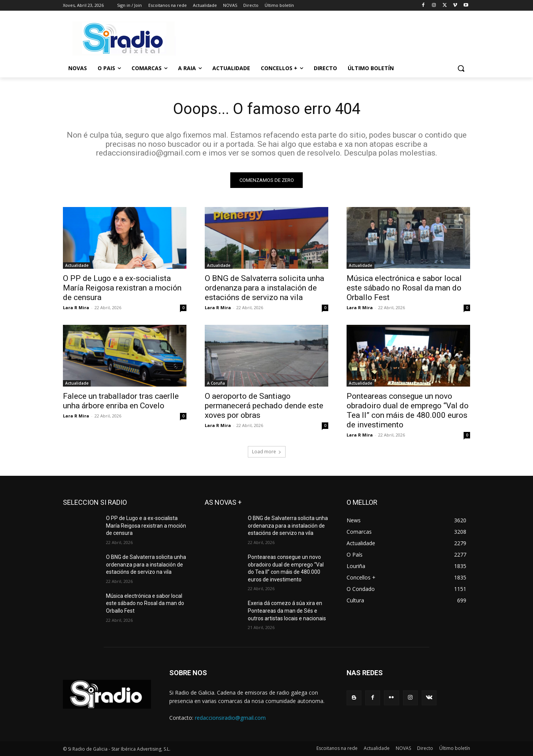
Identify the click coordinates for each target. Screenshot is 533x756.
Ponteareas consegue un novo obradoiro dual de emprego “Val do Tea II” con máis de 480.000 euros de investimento (408, 410)
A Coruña (216, 383)
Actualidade (77, 265)
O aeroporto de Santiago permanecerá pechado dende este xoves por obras (264, 406)
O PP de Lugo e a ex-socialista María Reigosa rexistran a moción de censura (122, 288)
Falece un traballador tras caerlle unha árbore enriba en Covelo (121, 401)
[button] (461, 68)
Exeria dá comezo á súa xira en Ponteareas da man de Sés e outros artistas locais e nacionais (287, 611)
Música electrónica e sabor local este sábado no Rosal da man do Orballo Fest (404, 288)
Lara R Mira (76, 307)
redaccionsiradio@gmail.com (230, 718)
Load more (267, 452)
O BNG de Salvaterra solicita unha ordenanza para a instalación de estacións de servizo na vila (264, 288)
